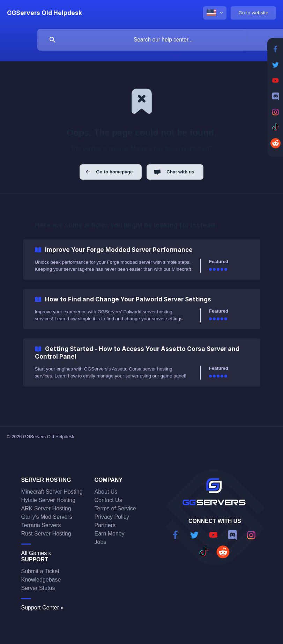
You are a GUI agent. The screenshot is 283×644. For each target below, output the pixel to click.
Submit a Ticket (40, 571)
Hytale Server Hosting (49, 500)
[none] (44, 13)
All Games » (36, 553)
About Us (106, 492)
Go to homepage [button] (114, 172)
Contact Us (108, 500)
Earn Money (110, 534)
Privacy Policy (112, 517)
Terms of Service (115, 508)
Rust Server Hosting (46, 534)
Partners (105, 525)
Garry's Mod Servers (47, 517)
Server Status (38, 588)
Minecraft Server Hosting (52, 492)
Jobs (100, 542)
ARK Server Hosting (46, 508)
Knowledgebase (41, 580)
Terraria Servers (41, 525)
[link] (142, 260)
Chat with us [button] (180, 172)
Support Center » (43, 608)
